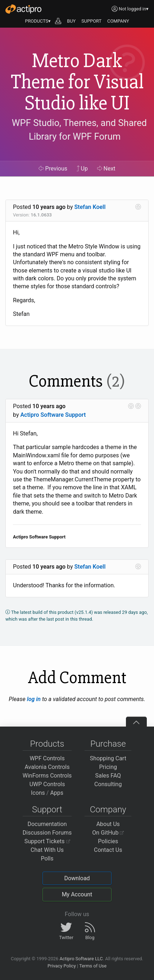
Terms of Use (93, 966)
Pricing (108, 767)
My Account (77, 894)
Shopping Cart (108, 758)
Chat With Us (47, 850)
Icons (38, 793)
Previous (53, 169)
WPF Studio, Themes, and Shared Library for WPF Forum (79, 130)
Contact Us (108, 850)
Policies (108, 841)
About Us (108, 824)
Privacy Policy (62, 966)
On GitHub (108, 833)
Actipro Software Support (53, 415)
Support (47, 809)
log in (34, 699)
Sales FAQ (108, 776)
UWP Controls (47, 784)
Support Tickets (47, 841)
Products (47, 744)
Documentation (47, 824)
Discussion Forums (47, 833)
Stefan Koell (90, 207)
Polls (47, 858)
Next (106, 169)
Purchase (108, 744)
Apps (57, 793)
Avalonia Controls (47, 767)
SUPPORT (91, 21)
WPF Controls (47, 758)
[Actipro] (23, 9)
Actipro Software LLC (81, 959)
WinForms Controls (47, 776)
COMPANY (118, 21)
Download (77, 878)
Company (108, 809)
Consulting (108, 784)
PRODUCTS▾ (38, 21)
